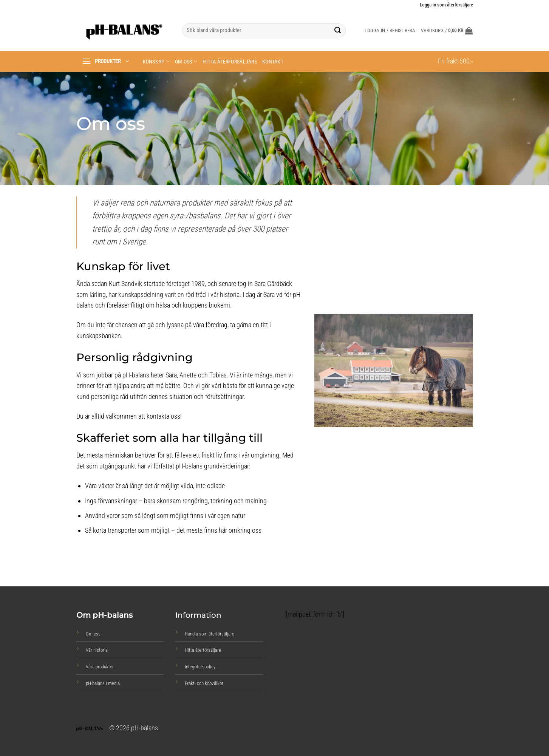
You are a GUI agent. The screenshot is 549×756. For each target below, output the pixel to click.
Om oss (186, 61)
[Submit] (338, 30)
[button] (447, 31)
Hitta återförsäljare (230, 62)
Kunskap (156, 61)
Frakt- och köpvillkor (204, 683)
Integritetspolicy (200, 667)
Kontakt (273, 62)
